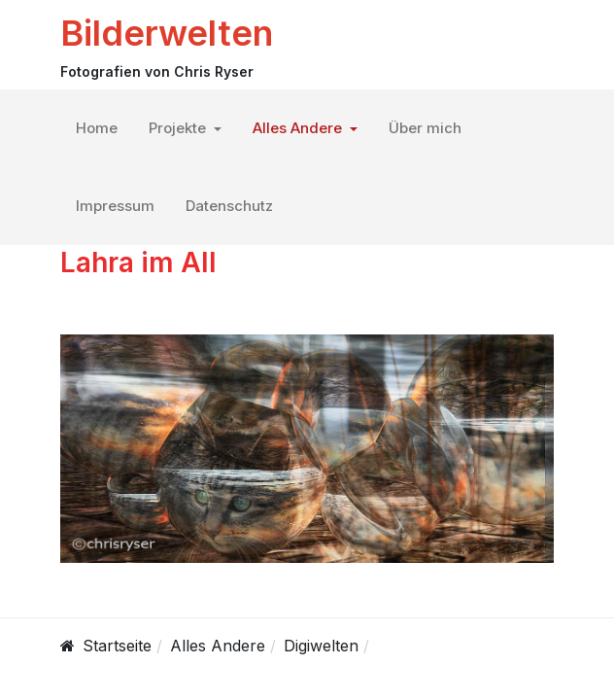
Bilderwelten (167, 33)
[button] (185, 128)
